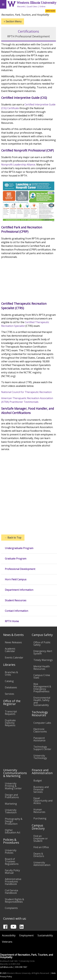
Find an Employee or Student (41, 838)
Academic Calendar (10, 650)
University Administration (42, 864)
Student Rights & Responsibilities (14, 900)
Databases (11, 687)
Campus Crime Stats (42, 676)
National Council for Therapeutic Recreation (27, 392)
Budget (38, 781)
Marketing (11, 804)
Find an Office (41, 847)
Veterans (7, 942)
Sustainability (45, 935)
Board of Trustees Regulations (12, 861)
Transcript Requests (11, 713)
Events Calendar (14, 658)
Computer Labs (42, 723)
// (29, 278)
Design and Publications (12, 796)
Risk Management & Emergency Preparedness (42, 688)
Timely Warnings (43, 660)
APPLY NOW (50, 11)
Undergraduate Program (19, 548)
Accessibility (9, 935)
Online (42, 6)
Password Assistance (39, 739)
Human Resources (39, 811)
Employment (26, 935)
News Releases (13, 642)
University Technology (40, 757)
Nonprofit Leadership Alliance (18, 165)
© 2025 (3, 973)
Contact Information (16, 611)
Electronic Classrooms (40, 730)
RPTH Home (12, 621)
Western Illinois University (36, 3)
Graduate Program (16, 559)
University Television (11, 811)
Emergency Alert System (43, 652)
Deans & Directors (39, 855)
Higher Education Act (13, 831)
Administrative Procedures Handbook (13, 881)
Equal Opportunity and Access (43, 801)
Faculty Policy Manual (12, 872)
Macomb (21, 6)
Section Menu (13, 21)
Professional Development (20, 569)
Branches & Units (11, 673)
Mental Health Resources (42, 668)
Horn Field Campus (16, 579)
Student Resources (16, 600)
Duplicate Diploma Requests (10, 723)
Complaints (11, 908)
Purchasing (40, 818)
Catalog (9, 681)
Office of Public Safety (42, 644)
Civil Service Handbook (11, 892)
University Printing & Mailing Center (13, 786)
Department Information (19, 590)
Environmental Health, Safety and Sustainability (42, 701)
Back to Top (13, 538)
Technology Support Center (42, 748)
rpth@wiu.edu (6, 967)
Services (9, 694)
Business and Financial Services (41, 789)
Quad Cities (32, 6)
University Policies (11, 851)
